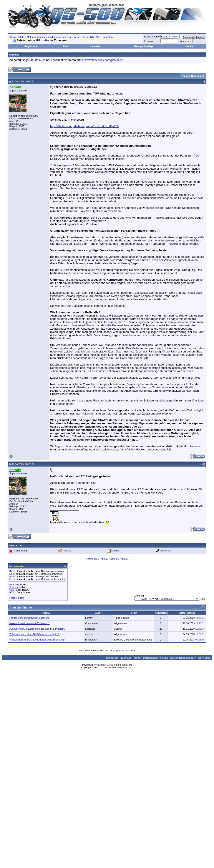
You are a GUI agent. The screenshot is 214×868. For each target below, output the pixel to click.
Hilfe (66, 46)
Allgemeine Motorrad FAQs (65, 37)
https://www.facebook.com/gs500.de (100, 60)
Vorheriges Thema (97, 559)
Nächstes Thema (118, 559)
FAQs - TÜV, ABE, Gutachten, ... (99, 37)
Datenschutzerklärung (156, 658)
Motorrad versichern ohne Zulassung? (29, 623)
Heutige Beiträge (143, 46)
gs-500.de (19, 37)
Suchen (190, 46)
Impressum (112, 658)
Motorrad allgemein (37, 37)
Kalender (95, 46)
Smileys (14, 587)
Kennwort (149, 41)
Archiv (137, 658)
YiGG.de (67, 551)
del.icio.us (165, 551)
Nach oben (204, 658)
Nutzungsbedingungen (183, 658)
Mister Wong (20, 551)
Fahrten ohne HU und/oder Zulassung (29, 618)
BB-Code (14, 585)
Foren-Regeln (17, 598)
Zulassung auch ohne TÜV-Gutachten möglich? (34, 634)
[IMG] (12, 590)
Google (115, 551)
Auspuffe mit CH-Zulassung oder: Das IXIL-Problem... (38, 629)
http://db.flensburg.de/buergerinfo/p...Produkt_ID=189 (84, 126)
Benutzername (152, 37)
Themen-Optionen (191, 76)
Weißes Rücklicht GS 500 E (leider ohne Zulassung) (37, 640)
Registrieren (32, 46)
